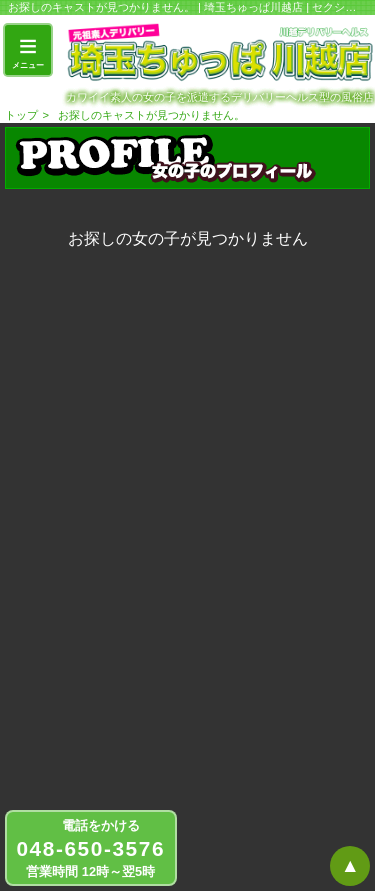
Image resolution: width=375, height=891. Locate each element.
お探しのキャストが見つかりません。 (151, 115)
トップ (21, 115)
